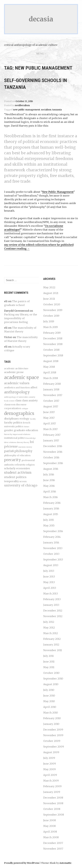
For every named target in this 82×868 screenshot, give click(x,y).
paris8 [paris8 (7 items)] (9, 451)
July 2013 (49, 571)
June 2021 (49, 299)
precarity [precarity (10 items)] (13, 460)
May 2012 (49, 628)
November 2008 (53, 803)
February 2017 (52, 435)
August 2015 (51, 514)
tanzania (57, 110)
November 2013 (53, 548)
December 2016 (53, 446)
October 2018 (51, 350)
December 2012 (53, 611)
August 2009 (51, 752)
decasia (41, 19)
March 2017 (50, 429)
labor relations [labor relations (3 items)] (10, 442)
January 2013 (51, 605)
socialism (46, 110)
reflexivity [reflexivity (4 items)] (20, 465)
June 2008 (50, 820)
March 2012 (50, 633)
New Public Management (58, 192)
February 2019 (52, 333)
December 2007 (53, 843)
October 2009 (52, 741)
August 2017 (51, 406)
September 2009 (54, 747)
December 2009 (53, 730)
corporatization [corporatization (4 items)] (13, 408)
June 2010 (49, 696)
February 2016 (52, 503)
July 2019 (49, 321)
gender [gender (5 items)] (9, 430)
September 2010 (53, 679)
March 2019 (50, 327)
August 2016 (51, 469)
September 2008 (54, 815)
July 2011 (48, 656)
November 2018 (53, 344)
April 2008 (50, 832)
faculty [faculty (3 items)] (33, 419)
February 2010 (52, 718)
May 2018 (49, 367)
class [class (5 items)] (18, 401)
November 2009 (53, 735)
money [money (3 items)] (29, 447)
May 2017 (49, 418)
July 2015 (49, 520)
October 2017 (51, 401)
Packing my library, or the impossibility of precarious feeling (21, 318)
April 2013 (50, 588)
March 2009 (51, 781)
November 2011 (53, 650)
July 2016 (49, 474)
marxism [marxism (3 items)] (22, 447)
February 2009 (52, 786)
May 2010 (49, 701)
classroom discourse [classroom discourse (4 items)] (15, 405)
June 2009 (50, 764)
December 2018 (53, 338)
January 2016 (51, 508)
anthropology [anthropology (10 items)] (17, 392)
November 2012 (53, 616)
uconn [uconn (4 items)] (23, 481)
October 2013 (51, 554)
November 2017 (53, 395)
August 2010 (51, 684)
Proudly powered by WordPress (22, 863)
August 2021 (51, 293)
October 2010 (51, 673)
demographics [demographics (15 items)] (19, 413)
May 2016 (49, 486)
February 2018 (52, 384)
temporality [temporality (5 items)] (11, 481)
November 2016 (53, 452)
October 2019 (51, 316)
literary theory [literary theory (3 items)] (23, 442)
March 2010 (51, 713)
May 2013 (49, 582)
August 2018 (51, 361)
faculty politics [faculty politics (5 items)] (13, 423)
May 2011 (49, 667)
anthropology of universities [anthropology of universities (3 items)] (16, 397)
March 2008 (51, 837)
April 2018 (50, 372)
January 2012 (51, 645)
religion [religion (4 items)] (30, 465)
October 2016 (51, 457)
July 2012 (49, 622)
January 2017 (51, 440)
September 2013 (53, 560)
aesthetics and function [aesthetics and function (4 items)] (17, 388)
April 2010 (50, 707)
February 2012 (52, 639)
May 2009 (49, 769)
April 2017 (50, 423)
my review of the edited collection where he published (39, 245)
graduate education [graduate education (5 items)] (26, 430)
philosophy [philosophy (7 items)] (23, 451)
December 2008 (53, 798)
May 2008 (49, 826)
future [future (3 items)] (27, 427)
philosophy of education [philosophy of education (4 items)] (17, 455)
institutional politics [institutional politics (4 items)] (15, 438)
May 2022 (49, 287)
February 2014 (52, 537)
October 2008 (52, 809)
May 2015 (49, 525)
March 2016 (50, 497)
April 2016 (50, 491)
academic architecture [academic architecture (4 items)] (16, 369)
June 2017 (49, 412)
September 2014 (53, 531)
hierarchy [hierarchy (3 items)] (8, 434)
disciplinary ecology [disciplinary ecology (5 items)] (17, 419)
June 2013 (49, 577)
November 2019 (53, 310)
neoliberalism (22, 105)
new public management (27, 110)
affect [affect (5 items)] (34, 387)
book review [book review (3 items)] (9, 401)
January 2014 (51, 542)
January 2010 (51, 724)
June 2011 (49, 662)
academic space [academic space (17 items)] (21, 377)
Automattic (65, 863)
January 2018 (51, 389)
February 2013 (52, 599)
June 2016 (49, 480)
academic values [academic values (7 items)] (17, 383)
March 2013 (50, 594)
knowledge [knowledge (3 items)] (31, 438)
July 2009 (49, 758)
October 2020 (52, 304)
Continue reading (17, 249)
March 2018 (51, 378)
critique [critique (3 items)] (25, 409)
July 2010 (49, 690)
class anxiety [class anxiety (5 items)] (30, 401)
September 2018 (53, 355)
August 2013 (51, 565)
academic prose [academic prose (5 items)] (14, 372)
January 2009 (52, 792)
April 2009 (50, 775)
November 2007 (53, 849)
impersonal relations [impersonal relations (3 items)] (22, 434)
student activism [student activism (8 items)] (18, 473)
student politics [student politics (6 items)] (15, 477)
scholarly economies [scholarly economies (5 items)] (17, 468)
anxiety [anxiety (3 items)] (32, 397)
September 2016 (53, 463)
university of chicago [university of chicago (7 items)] (21, 485)
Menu (40, 54)
